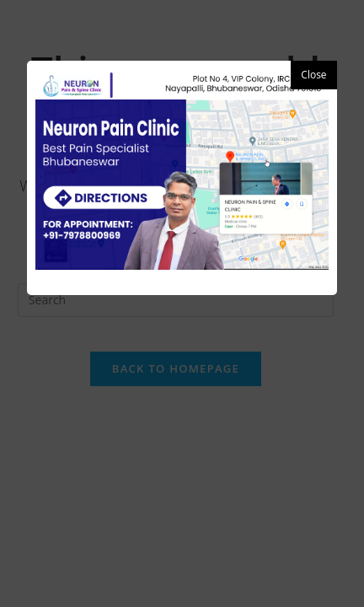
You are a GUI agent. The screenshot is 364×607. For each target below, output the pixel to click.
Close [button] (313, 75)
